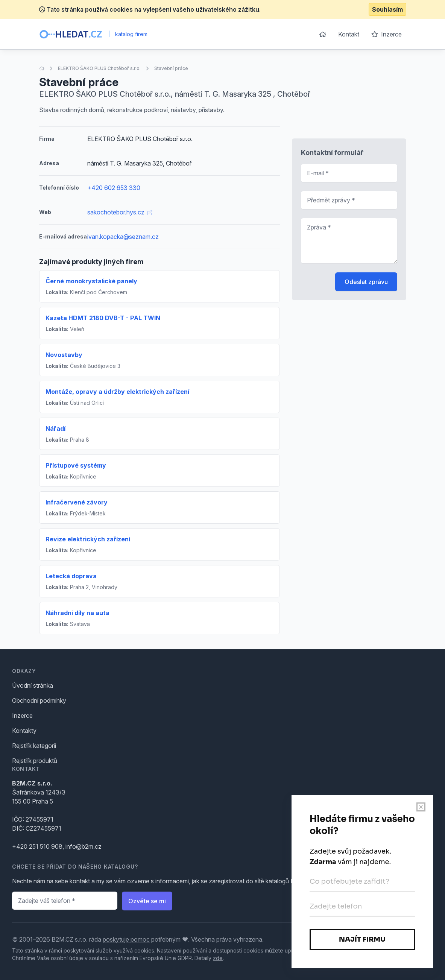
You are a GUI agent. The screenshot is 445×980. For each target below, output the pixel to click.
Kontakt (349, 34)
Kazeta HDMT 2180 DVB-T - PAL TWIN (103, 318)
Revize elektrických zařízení (88, 539)
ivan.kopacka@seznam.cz (123, 237)
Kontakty (24, 731)
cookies (144, 950)
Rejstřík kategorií (34, 746)
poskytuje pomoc (126, 939)
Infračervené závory (77, 502)
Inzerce (387, 34)
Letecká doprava (71, 576)
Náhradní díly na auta (77, 613)
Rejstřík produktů (35, 761)
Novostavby (64, 355)
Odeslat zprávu (366, 282)
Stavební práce (171, 68)
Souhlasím (387, 9)
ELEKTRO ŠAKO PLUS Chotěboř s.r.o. (99, 68)
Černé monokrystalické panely (91, 281)
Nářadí (55, 428)
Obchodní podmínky (39, 700)
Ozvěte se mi (147, 901)
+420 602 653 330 (114, 188)
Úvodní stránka (33, 685)
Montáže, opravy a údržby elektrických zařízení (117, 392)
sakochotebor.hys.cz (120, 212)
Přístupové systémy (76, 465)
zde (218, 958)
